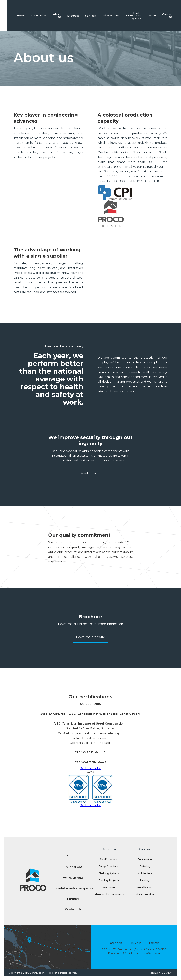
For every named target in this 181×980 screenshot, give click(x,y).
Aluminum (109, 887)
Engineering (145, 859)
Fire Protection (145, 894)
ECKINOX (167, 973)
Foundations (39, 16)
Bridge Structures (109, 866)
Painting (145, 880)
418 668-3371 (125, 953)
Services (90, 16)
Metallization (145, 887)
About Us (57, 16)
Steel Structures (109, 859)
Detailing (145, 866)
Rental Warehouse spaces (134, 16)
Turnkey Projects (109, 880)
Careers (152, 16)
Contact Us (167, 16)
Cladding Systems (109, 873)
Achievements (111, 16)
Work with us (90, 474)
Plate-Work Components (109, 894)
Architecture (145, 873)
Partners (73, 899)
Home (21, 16)
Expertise (73, 16)
